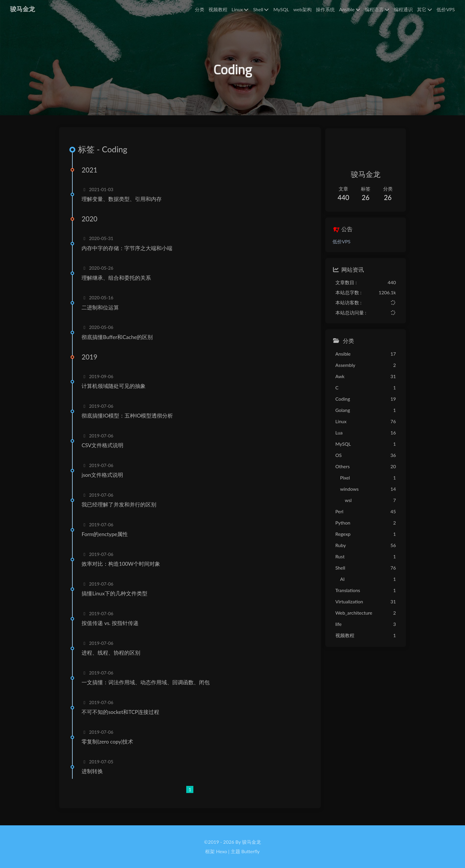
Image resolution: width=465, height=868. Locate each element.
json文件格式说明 (104, 479)
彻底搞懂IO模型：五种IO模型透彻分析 (129, 420)
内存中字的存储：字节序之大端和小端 (129, 252)
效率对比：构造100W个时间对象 (123, 568)
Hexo (222, 851)
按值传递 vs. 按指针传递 (112, 628)
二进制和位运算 (102, 312)
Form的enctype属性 (106, 539)
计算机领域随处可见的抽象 (115, 390)
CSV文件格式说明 (104, 450)
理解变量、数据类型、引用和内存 (123, 203)
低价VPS (336, 243)
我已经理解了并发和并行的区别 (121, 509)
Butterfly (251, 851)
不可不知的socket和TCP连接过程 (122, 716)
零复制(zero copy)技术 (109, 746)
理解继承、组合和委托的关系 (118, 282)
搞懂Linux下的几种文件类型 (116, 598)
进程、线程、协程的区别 (113, 657)
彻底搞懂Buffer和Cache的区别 (119, 341)
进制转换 (94, 776)
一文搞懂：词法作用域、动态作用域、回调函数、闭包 (147, 687)
